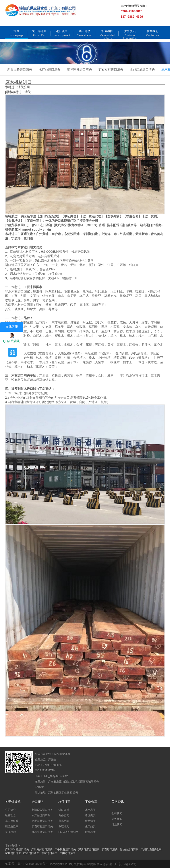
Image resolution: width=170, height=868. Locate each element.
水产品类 (90, 809)
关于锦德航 (39, 31)
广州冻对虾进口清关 (17, 849)
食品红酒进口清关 (142, 70)
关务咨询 (64, 815)
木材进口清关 (49, 853)
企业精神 (10, 832)
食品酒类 (90, 820)
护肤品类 (90, 832)
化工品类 (90, 826)
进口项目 (62, 31)
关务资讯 (130, 31)
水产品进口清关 (50, 70)
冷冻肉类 (90, 815)
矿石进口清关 (110, 849)
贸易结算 (64, 820)
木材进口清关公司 (17, 87)
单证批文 (64, 826)
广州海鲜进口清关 (42, 849)
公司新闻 (117, 813)
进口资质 (64, 809)
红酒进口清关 (31, 853)
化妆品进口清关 (129, 849)
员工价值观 (12, 820)
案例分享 (85, 31)
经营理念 (10, 815)
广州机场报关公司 (151, 849)
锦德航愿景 (12, 826)
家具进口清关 (13, 853)
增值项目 (107, 31)
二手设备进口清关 (65, 849)
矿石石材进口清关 (111, 70)
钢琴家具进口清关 (79, 70)
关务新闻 (117, 818)
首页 (16, 31)
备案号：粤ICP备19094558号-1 (27, 864)
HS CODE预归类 (69, 832)
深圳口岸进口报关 (89, 849)
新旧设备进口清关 (20, 70)
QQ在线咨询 (12, 337)
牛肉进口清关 (68, 853)
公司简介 (10, 809)
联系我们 (153, 31)
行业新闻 (117, 824)
